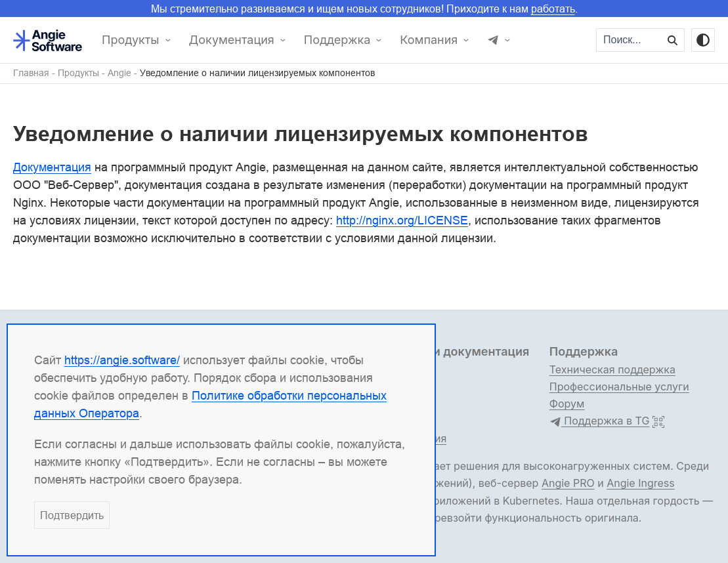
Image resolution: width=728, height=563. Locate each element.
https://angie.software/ (122, 360)
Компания (429, 40)
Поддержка (337, 40)
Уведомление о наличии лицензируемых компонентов (257, 73)
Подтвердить (72, 515)
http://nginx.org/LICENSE (402, 220)
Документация (232, 40)
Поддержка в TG (600, 421)
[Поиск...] (630, 40)
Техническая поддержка (612, 369)
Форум (567, 404)
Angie (119, 73)
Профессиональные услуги (619, 386)
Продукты (131, 40)
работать (553, 9)
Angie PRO (568, 483)
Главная (31, 73)
